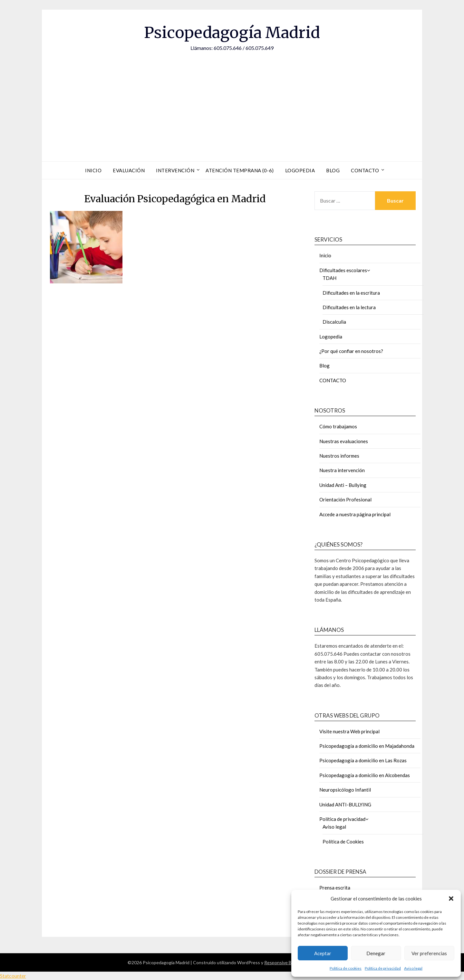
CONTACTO (333, 380)
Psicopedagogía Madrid (232, 33)
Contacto (365, 170)
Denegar (376, 953)
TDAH (329, 278)
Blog (333, 170)
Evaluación (129, 170)
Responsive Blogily (283, 962)
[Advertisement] (232, 100)
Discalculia (334, 322)
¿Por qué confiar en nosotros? (351, 351)
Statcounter (13, 976)
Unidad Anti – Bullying (343, 485)
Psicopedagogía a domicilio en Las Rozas (363, 760)
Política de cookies (346, 968)
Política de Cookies (343, 842)
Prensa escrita (335, 888)
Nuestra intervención (342, 470)
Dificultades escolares (343, 270)
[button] (451, 899)
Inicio (93, 170)
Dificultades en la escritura (351, 293)
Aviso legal (413, 968)
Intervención (175, 170)
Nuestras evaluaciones (344, 441)
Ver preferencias (429, 953)
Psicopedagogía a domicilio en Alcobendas (365, 775)
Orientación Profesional (345, 500)
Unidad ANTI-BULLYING (345, 804)
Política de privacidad (383, 968)
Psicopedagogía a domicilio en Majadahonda (367, 746)
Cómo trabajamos (338, 426)
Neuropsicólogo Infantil (345, 790)
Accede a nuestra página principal (355, 514)
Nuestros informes (339, 456)
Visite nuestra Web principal (349, 731)
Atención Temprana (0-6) (240, 170)
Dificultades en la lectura (349, 307)
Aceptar (323, 953)
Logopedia (300, 170)
